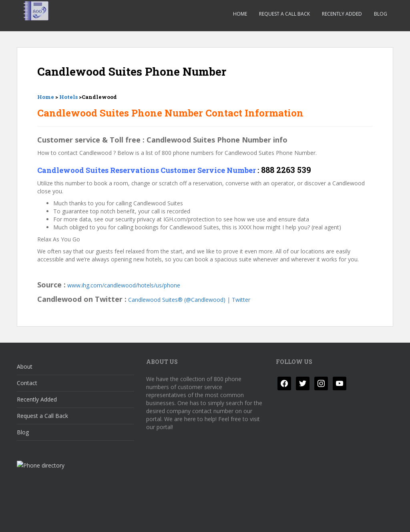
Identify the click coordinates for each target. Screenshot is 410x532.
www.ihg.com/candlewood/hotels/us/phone (124, 285)
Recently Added (342, 14)
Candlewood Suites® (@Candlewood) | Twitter (189, 300)
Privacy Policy (41, 519)
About (25, 366)
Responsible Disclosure (142, 519)
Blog (381, 14)
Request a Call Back (284, 14)
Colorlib (329, 519)
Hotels (68, 97)
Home (240, 14)
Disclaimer (86, 519)
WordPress (381, 519)
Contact (27, 383)
